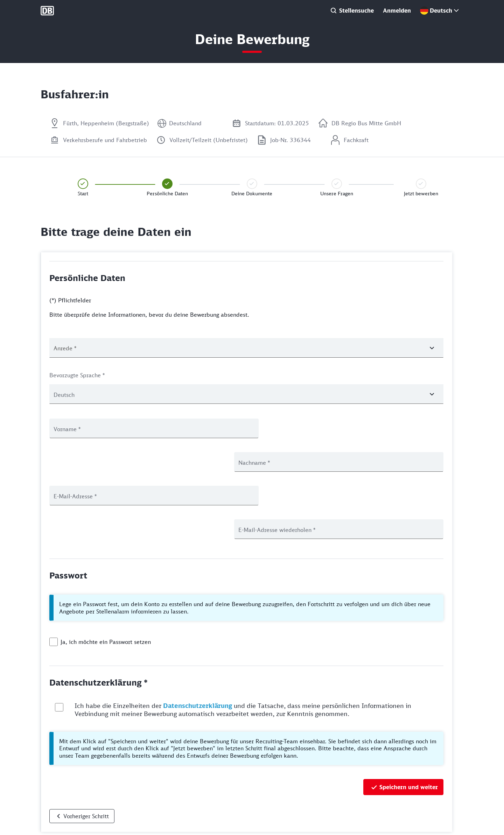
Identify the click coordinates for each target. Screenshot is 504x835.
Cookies (50, 814)
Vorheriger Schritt (86, 749)
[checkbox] (54, 575)
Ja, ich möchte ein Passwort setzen (106, 575)
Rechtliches (54, 826)
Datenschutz (54, 803)
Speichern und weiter (409, 720)
